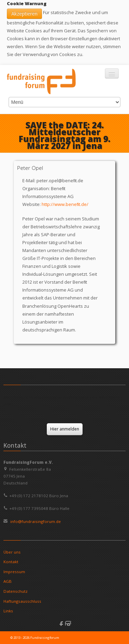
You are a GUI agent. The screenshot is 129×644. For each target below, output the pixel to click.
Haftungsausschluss (22, 601)
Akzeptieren (24, 14)
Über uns (12, 552)
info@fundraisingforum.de (35, 521)
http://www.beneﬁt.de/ (65, 204)
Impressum (14, 572)
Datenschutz (15, 591)
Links (8, 611)
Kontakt (11, 562)
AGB (8, 581)
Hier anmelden (65, 429)
